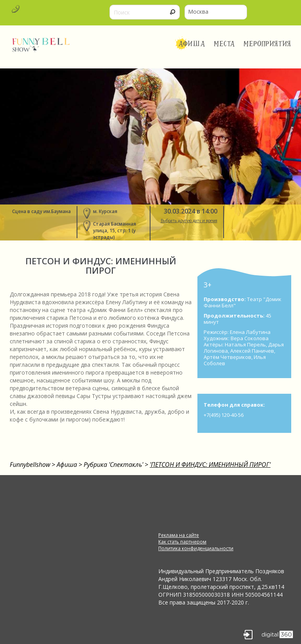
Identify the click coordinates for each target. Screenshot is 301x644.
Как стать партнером (182, 542)
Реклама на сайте (179, 535)
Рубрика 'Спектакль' (113, 465)
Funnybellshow (30, 465)
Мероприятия (267, 44)
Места (225, 44)
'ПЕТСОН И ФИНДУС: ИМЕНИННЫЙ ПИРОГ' (210, 465)
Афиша (192, 44)
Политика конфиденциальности (196, 548)
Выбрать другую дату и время (189, 221)
